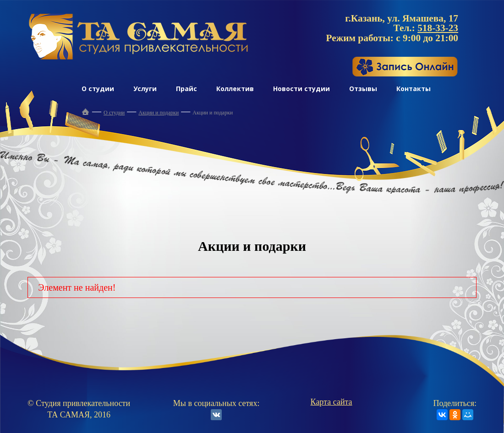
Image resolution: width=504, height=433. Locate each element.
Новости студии (301, 89)
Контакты (414, 89)
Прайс (186, 89)
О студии (98, 89)
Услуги (145, 89)
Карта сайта (331, 402)
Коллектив (235, 89)
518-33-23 (438, 28)
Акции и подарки (159, 113)
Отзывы (363, 89)
